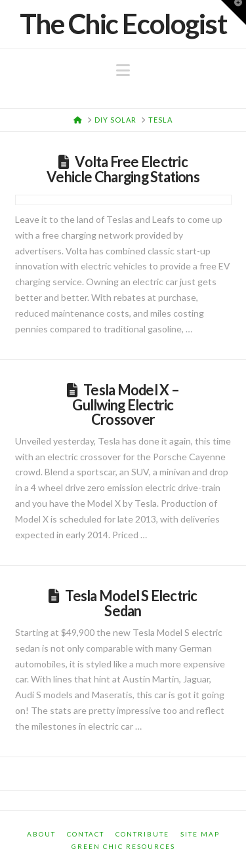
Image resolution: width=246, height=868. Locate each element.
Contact (86, 834)
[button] (123, 70)
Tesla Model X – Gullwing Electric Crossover (125, 404)
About (41, 834)
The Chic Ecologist (123, 24)
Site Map (200, 834)
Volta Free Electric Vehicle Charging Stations (123, 169)
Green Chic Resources (123, 846)
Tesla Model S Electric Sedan (131, 603)
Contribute (142, 834)
